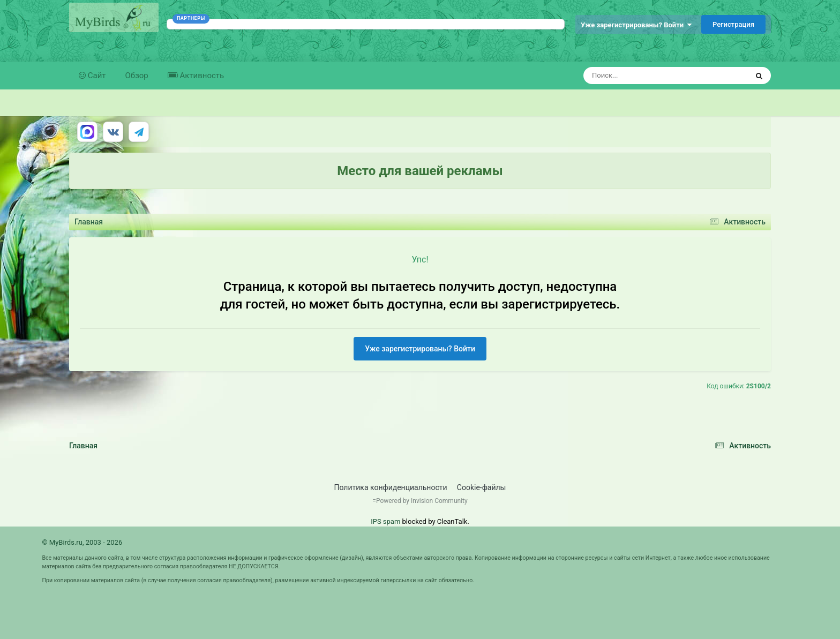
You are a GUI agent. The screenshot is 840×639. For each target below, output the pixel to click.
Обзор (137, 76)
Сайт (96, 76)
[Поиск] (646, 76)
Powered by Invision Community (422, 501)
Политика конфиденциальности (391, 487)
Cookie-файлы (482, 487)
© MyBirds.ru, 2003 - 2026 (82, 542)
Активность (201, 76)
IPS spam (385, 521)
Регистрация (733, 24)
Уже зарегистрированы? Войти (636, 25)
